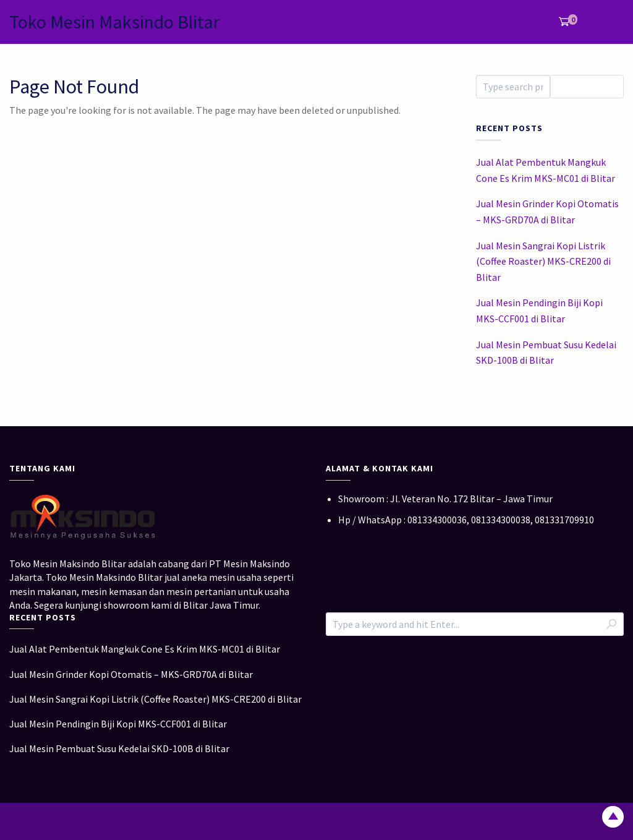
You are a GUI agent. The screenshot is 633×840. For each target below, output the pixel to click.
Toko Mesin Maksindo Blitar (114, 22)
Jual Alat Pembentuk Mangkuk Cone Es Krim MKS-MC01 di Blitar (546, 170)
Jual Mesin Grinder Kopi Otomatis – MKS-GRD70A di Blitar (547, 212)
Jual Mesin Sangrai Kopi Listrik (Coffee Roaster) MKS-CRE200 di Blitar (543, 261)
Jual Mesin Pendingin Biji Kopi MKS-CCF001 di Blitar (539, 311)
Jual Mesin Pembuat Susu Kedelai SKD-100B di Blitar (546, 353)
